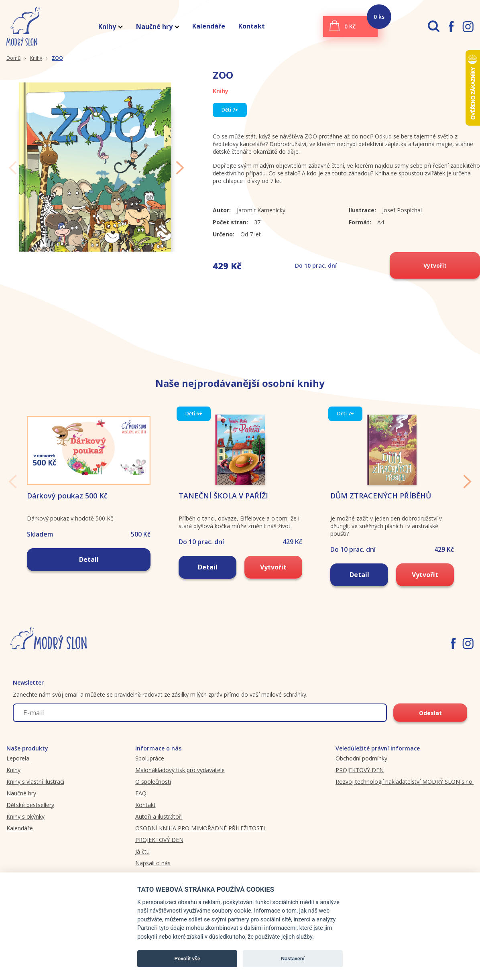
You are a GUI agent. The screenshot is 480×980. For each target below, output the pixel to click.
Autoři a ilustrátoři (159, 829)
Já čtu (142, 864)
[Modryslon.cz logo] (20, 26)
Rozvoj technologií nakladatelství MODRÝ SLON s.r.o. (405, 794)
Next (180, 173)
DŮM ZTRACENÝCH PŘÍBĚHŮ (381, 508)
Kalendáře (209, 26)
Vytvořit (435, 265)
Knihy (110, 26)
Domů (13, 58)
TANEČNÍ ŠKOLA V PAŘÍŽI (223, 508)
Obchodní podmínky (361, 771)
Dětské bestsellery (30, 818)
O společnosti (153, 794)
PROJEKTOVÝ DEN (159, 853)
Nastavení (293, 959)
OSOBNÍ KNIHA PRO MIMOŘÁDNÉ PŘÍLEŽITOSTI (200, 841)
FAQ (141, 806)
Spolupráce (150, 771)
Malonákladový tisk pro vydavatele (180, 783)
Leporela (18, 771)
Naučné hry (157, 26)
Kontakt (252, 26)
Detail (89, 573)
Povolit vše (187, 959)
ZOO (57, 58)
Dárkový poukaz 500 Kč (67, 508)
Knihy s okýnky (25, 829)
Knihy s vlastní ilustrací (35, 794)
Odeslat (430, 726)
